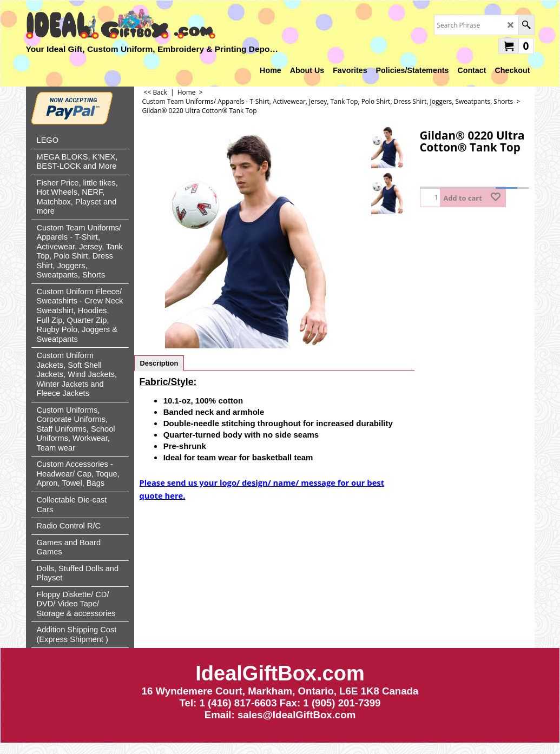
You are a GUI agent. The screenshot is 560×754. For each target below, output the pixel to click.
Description (159, 363)
